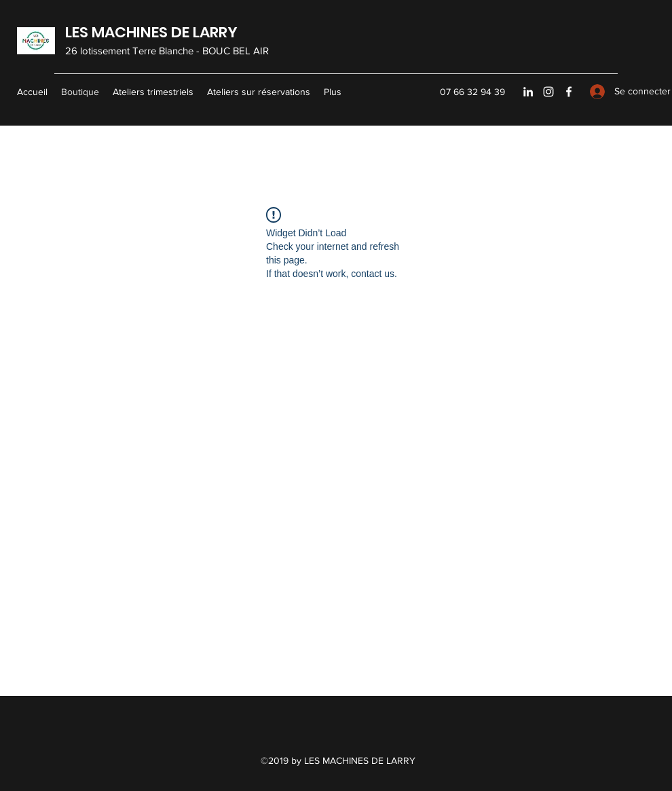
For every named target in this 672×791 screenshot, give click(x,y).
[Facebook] (569, 92)
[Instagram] (548, 92)
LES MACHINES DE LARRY (151, 32)
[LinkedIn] (528, 92)
